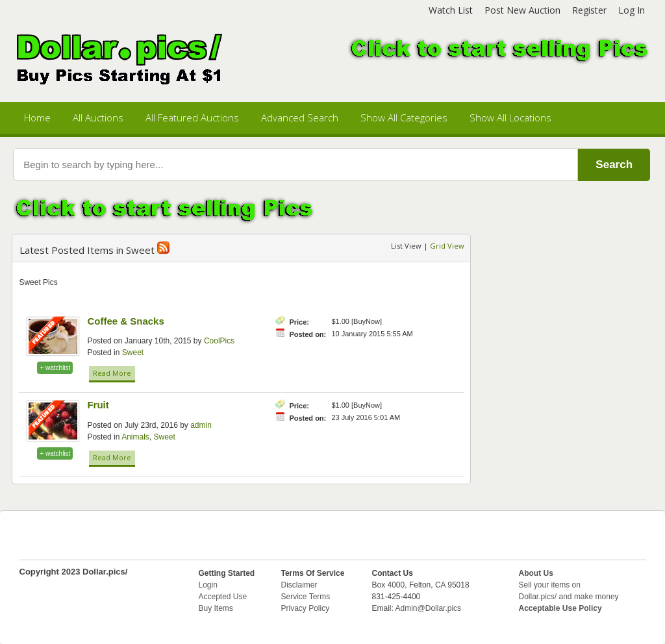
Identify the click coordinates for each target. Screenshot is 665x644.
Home (37, 118)
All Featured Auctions (192, 118)
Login (208, 585)
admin (201, 425)
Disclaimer (299, 585)
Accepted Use (223, 597)
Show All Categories (404, 118)
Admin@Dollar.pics (429, 608)
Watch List (451, 10)
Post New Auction (522, 10)
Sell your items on (550, 585)
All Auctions (98, 118)
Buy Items (216, 608)
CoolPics (219, 341)
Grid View (447, 246)
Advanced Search (300, 118)
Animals (135, 437)
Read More (112, 373)
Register (589, 10)
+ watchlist (55, 368)
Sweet (133, 353)
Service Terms (306, 597)
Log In (632, 10)
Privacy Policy (306, 608)
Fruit (98, 405)
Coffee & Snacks (125, 321)
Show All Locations (510, 118)
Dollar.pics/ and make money (569, 597)
